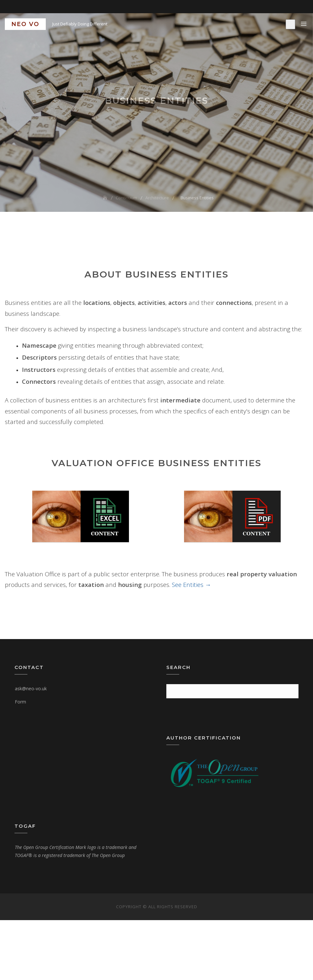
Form (20, 702)
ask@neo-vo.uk (31, 688)
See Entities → (191, 584)
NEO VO (25, 24)
